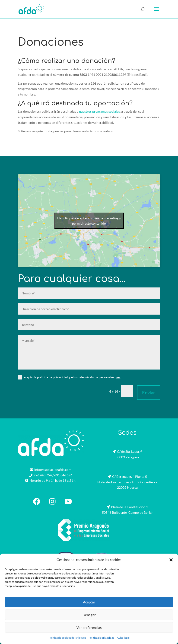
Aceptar (89, 602)
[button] (171, 560)
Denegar (89, 615)
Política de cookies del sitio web (67, 638)
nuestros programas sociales (99, 111)
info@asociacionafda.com (53, 470)
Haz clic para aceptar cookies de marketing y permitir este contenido (89, 221)
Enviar (149, 392)
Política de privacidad (102, 638)
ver (118, 377)
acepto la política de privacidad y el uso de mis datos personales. (69, 377)
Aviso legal (123, 638)
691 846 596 (63, 475)
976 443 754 (43, 475)
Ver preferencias (89, 628)
